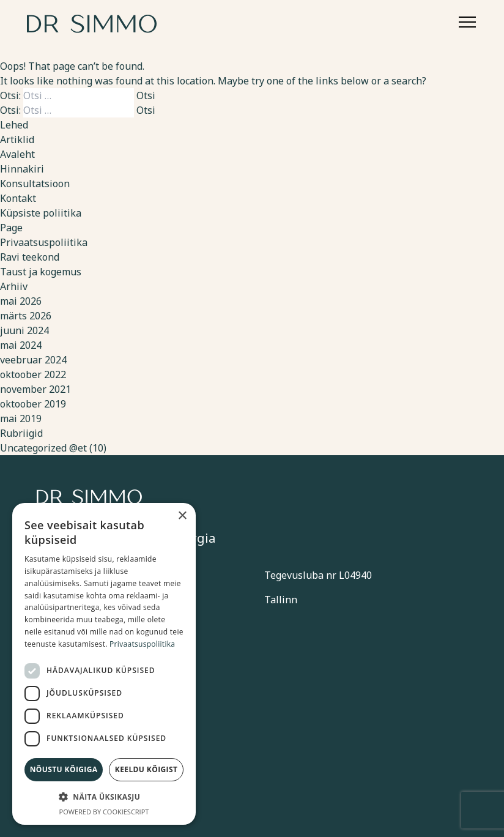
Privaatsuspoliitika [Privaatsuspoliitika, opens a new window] (142, 644)
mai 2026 (21, 301)
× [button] (182, 516)
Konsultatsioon (35, 184)
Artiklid (17, 139)
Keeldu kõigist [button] (146, 769)
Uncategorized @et (43, 448)
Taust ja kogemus (41, 272)
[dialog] (104, 664)
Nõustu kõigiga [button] (64, 769)
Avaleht (17, 154)
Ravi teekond (30, 257)
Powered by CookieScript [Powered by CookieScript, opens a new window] (104, 812)
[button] (104, 797)
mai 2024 (21, 345)
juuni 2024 (24, 330)
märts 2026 (26, 316)
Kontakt (18, 198)
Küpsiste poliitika (41, 213)
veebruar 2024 (33, 360)
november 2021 (35, 389)
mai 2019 (21, 418)
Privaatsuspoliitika (44, 242)
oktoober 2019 (33, 404)
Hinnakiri (22, 169)
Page (11, 228)
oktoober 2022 (33, 374)
